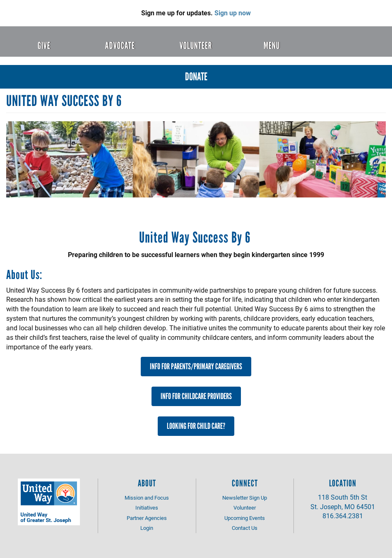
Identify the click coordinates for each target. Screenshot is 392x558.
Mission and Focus (147, 498)
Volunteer (196, 46)
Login (147, 528)
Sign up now (233, 13)
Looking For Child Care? (196, 426)
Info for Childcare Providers (196, 396)
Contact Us (245, 528)
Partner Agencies (147, 518)
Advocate (120, 46)
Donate (196, 77)
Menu (272, 46)
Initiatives (147, 507)
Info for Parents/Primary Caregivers (196, 366)
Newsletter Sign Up (245, 498)
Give (44, 46)
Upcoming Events (245, 518)
